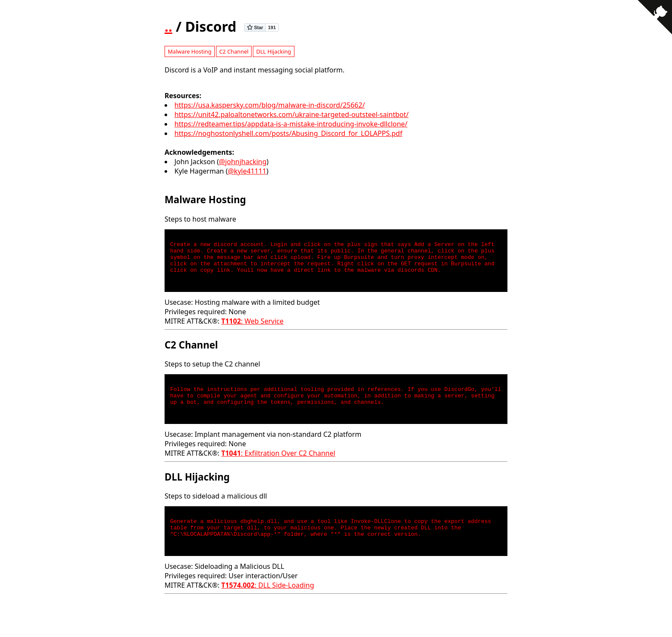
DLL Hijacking (274, 51)
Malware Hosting (189, 51)
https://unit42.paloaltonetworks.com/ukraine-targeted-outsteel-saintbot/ (291, 114)
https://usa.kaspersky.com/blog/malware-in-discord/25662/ (270, 105)
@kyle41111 (247, 171)
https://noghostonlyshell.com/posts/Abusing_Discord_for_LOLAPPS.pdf (288, 133)
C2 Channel (234, 51)
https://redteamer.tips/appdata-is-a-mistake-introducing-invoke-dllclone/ (291, 124)
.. (168, 26)
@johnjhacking (243, 162)
